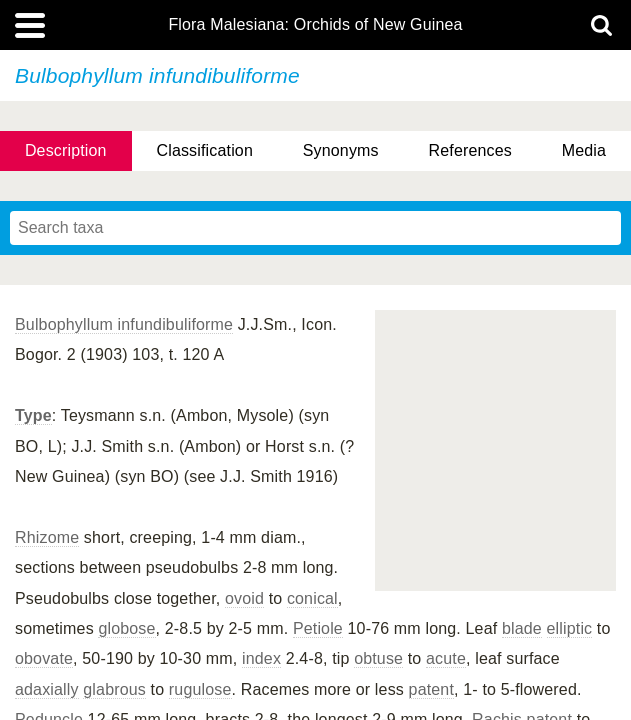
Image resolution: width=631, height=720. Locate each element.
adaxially (47, 689)
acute (446, 658)
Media (584, 150)
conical (312, 598)
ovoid (244, 598)
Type (33, 415)
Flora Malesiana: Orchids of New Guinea (315, 25)
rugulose (200, 689)
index (261, 658)
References (470, 150)
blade (522, 628)
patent (431, 689)
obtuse (378, 658)
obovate (44, 658)
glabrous (114, 689)
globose (126, 628)
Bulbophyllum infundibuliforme (124, 324)
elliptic (570, 628)
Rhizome (47, 537)
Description (66, 150)
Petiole (318, 628)
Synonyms (341, 150)
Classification (204, 150)
